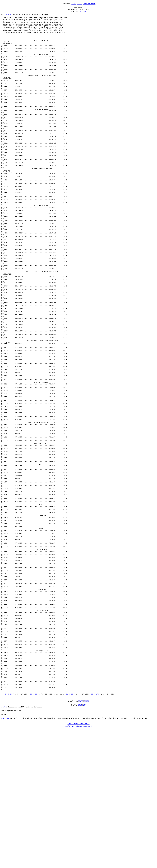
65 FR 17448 (96, 830)
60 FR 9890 (34, 830)
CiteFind (4, 843)
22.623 (80, 4)
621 (10, 15)
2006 (85, 11)
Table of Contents (89, 4)
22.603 (74, 4)
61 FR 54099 (71, 830)
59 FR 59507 (10, 830)
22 (7, 15)
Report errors (5, 854)
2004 (80, 11)
